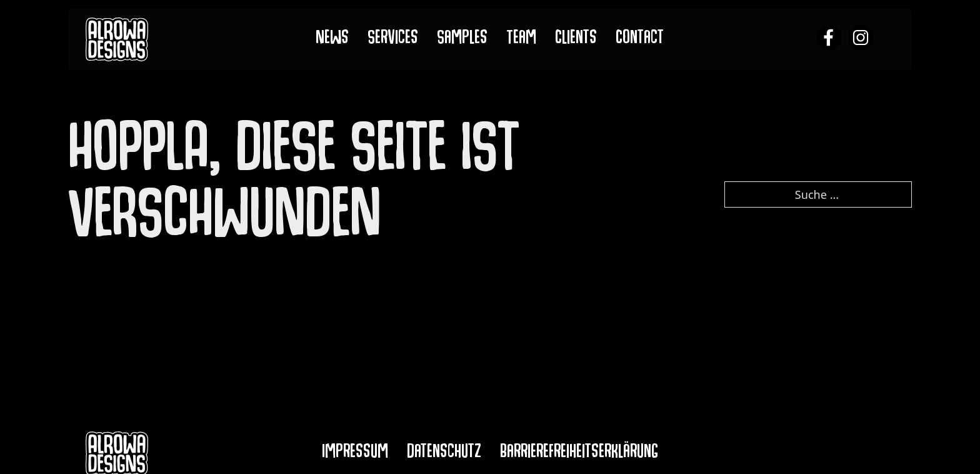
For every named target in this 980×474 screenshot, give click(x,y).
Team (521, 40)
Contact (640, 40)
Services (393, 40)
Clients (576, 40)
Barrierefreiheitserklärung (579, 454)
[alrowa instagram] (861, 39)
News (332, 40)
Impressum (355, 454)
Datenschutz (444, 454)
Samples (462, 40)
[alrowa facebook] (829, 39)
